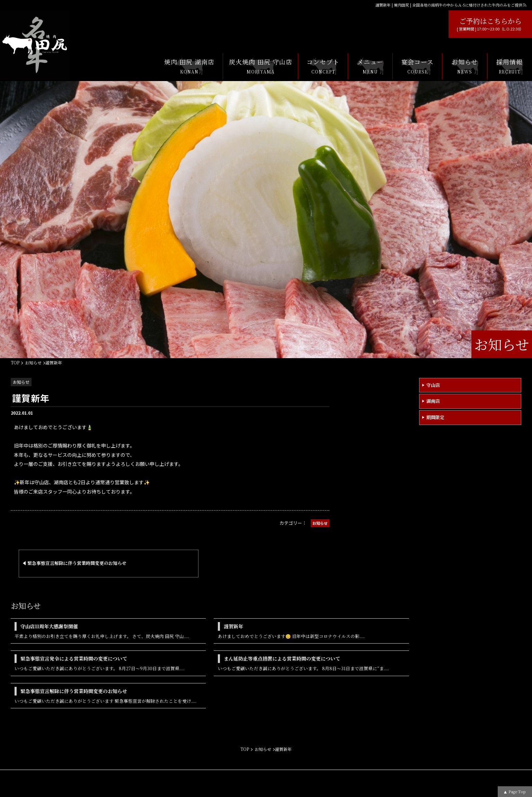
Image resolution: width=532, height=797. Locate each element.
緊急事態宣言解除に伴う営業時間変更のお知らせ (74, 691)
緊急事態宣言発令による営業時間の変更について (74, 658)
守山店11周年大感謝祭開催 (49, 626)
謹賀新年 (233, 626)
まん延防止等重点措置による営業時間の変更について (282, 658)
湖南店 (433, 401)
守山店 (433, 385)
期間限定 (435, 417)
